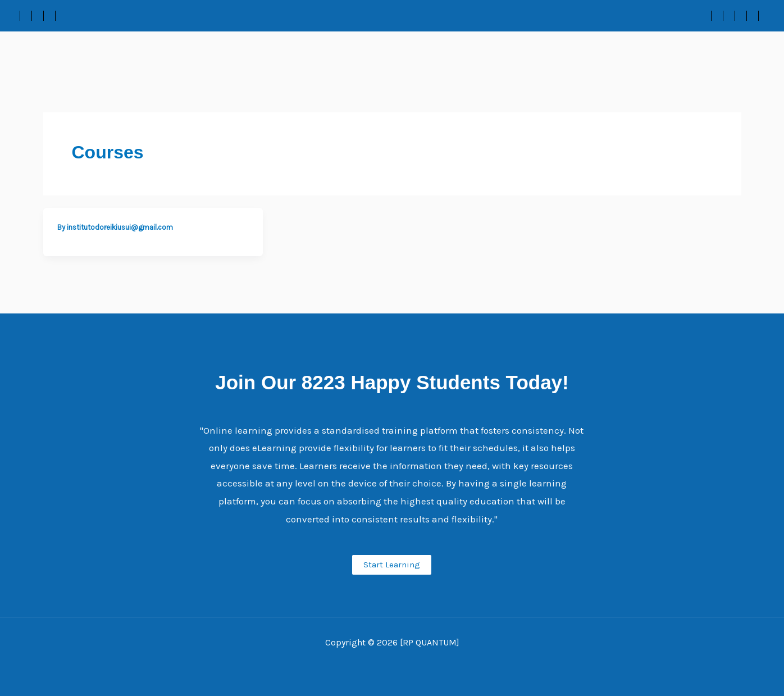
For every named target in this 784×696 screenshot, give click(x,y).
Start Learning (392, 565)
